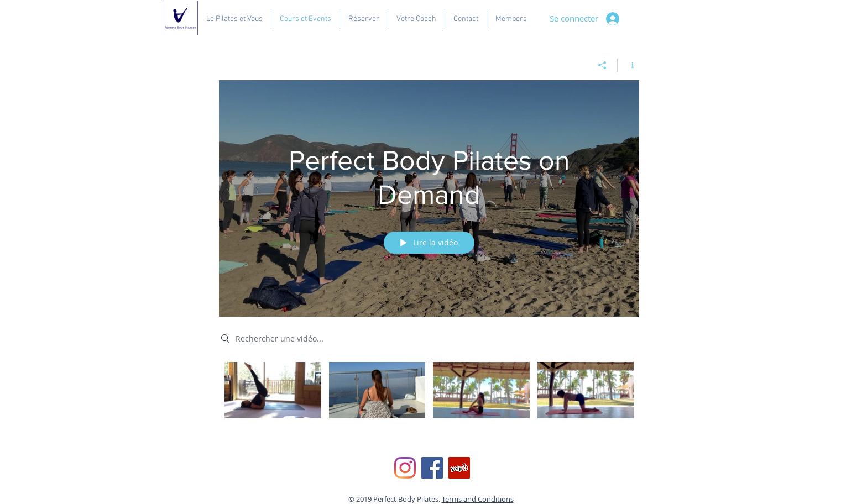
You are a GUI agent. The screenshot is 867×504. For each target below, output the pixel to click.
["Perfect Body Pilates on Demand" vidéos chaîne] (429, 398)
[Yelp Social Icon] (459, 468)
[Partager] (602, 65)
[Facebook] (432, 468)
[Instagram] (405, 468)
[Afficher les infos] (628, 65)
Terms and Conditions (478, 499)
